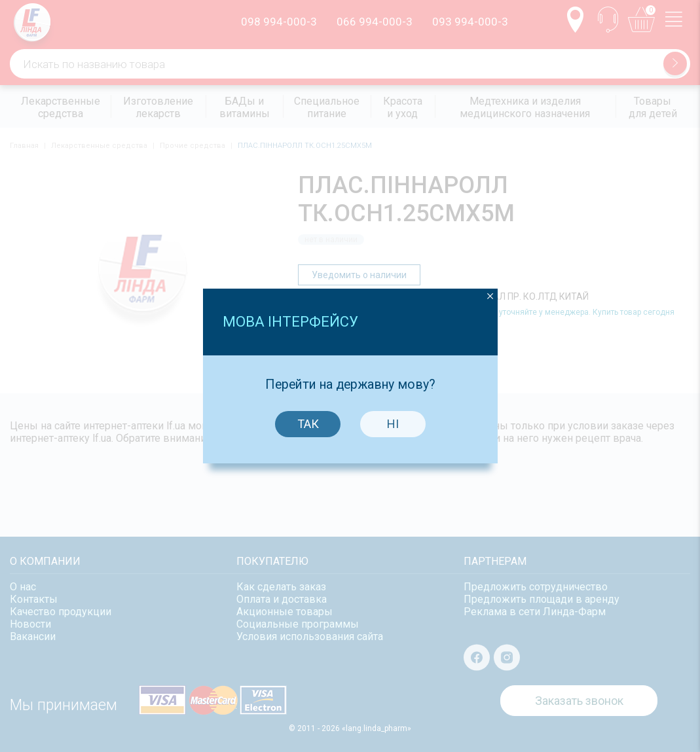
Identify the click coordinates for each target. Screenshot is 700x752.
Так (307, 414)
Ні (393, 414)
